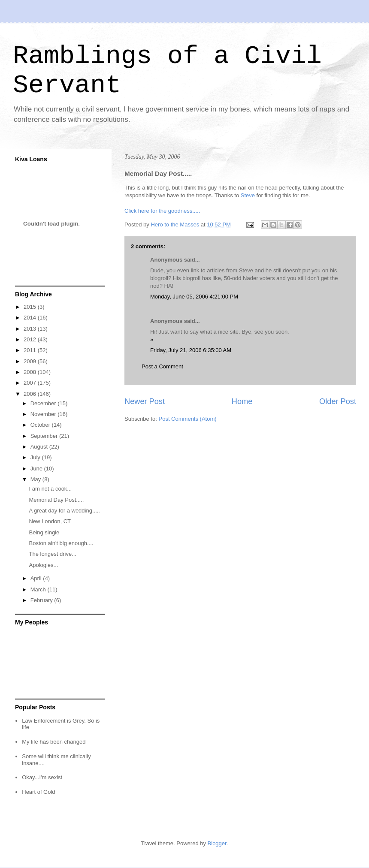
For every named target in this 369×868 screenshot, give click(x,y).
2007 (31, 383)
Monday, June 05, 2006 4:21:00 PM (194, 297)
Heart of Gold (38, 792)
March (39, 589)
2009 (31, 361)
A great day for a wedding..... (64, 511)
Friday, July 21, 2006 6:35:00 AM (191, 350)
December (44, 403)
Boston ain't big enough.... (61, 543)
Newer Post (145, 401)
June (37, 469)
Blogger (217, 843)
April (37, 578)
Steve (248, 195)
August (40, 447)
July (36, 457)
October (41, 425)
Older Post (338, 401)
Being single (44, 532)
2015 (31, 307)
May (36, 479)
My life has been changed (54, 742)
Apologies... (43, 565)
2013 (31, 329)
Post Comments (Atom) (188, 419)
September (45, 436)
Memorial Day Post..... (56, 500)
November (44, 414)
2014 (31, 318)
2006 (31, 394)
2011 (31, 350)
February (42, 600)
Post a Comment (162, 366)
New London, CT (50, 521)
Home (242, 401)
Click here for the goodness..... (162, 211)
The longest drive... (53, 554)
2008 (31, 372)
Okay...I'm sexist (42, 777)
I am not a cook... (50, 489)
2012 (31, 339)
